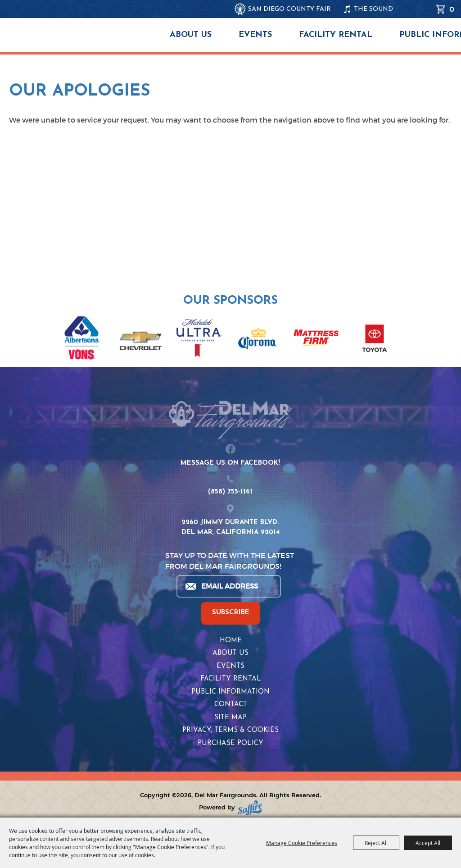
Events (255, 35)
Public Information (230, 692)
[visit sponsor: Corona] (258, 340)
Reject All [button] (376, 843)
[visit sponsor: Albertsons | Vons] (82, 340)
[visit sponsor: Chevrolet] (140, 340)
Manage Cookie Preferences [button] (302, 843)
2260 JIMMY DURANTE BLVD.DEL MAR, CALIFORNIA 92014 (230, 528)
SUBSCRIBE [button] (231, 613)
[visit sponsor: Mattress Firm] (316, 340)
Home (231, 641)
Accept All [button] (428, 843)
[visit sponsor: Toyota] (375, 340)
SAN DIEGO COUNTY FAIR (289, 9)
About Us (191, 35)
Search (425, 9)
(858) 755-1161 (230, 492)
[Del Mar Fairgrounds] (110, 41)
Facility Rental (336, 35)
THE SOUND (373, 9)
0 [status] (452, 9)
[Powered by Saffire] (250, 807)
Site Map (230, 718)
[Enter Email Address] (228, 586)
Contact (231, 705)
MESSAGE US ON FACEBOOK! (230, 463)
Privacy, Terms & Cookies (230, 730)
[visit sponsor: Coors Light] (199, 339)
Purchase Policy (230, 743)
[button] (12, 333)
